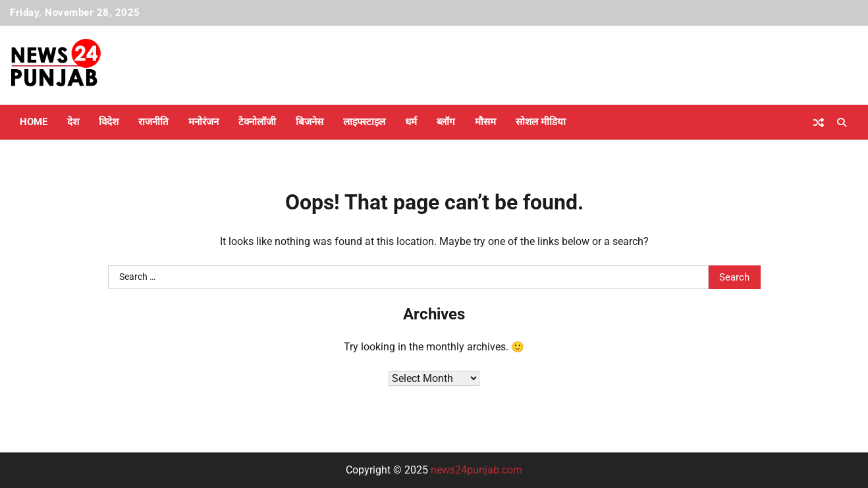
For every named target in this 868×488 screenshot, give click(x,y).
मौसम (485, 122)
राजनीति (153, 122)
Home (34, 122)
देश (73, 122)
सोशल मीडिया (541, 122)
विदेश (109, 122)
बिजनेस (310, 122)
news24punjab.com (476, 470)
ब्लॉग (446, 122)
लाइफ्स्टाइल (364, 122)
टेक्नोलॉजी (257, 122)
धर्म (411, 122)
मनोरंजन (203, 122)
